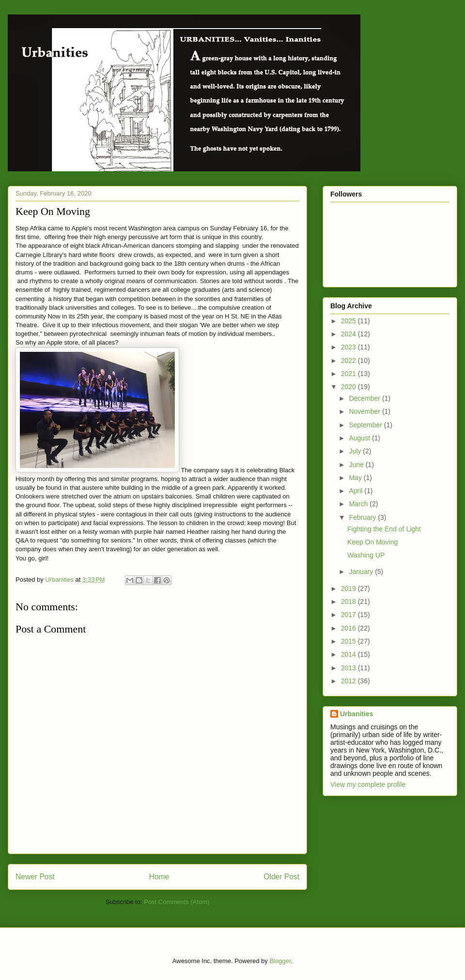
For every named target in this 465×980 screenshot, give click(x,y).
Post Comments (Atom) (177, 902)
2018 (349, 602)
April (356, 491)
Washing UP (366, 555)
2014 (349, 654)
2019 (349, 588)
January (362, 572)
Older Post (281, 877)
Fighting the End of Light (384, 529)
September (366, 425)
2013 (349, 668)
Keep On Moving (372, 542)
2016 (349, 628)
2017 (349, 615)
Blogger (280, 961)
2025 (349, 321)
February (363, 517)
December (365, 398)
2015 (349, 641)
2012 (349, 681)
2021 (349, 374)
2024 (349, 334)
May (356, 478)
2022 (349, 361)
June (357, 465)
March (359, 504)
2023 (349, 347)
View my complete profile (368, 784)
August (360, 438)
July (356, 451)
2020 (349, 387)
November (365, 411)
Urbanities (356, 714)
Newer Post (35, 877)
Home (159, 877)
